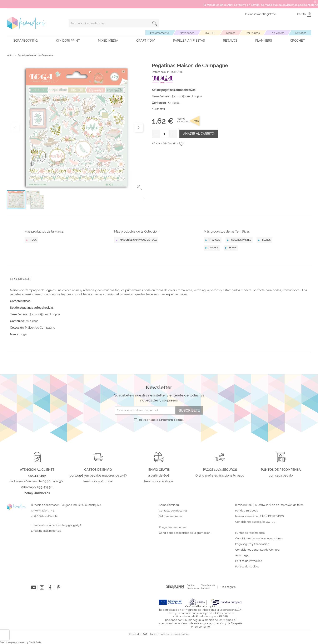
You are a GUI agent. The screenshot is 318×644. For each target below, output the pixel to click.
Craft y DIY (146, 41)
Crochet (297, 41)
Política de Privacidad (249, 561)
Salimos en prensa (171, 516)
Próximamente (160, 33)
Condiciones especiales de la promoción (185, 533)
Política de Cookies (247, 567)
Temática (301, 33)
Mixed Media (108, 41)
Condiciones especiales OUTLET (256, 522)
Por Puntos (253, 33)
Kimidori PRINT (68, 41)
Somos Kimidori (169, 505)
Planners (264, 41)
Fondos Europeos (247, 511)
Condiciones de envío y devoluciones (259, 539)
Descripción (20, 279)
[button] (139, 187)
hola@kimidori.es (50, 531)
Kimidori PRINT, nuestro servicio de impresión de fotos (269, 505)
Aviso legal (242, 555)
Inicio (9, 55)
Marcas (231, 33)
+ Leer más (158, 109)
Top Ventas (277, 33)
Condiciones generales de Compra (257, 550)
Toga (23, 334)
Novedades (187, 33)
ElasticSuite (35, 642)
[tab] (158, 279)
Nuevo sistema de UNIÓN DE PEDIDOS (260, 516)
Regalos (230, 41)
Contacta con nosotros (173, 511)
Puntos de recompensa (250, 533)
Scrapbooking (26, 41)
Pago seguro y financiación (252, 544)
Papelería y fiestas (189, 41)
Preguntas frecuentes (173, 527)
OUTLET (210, 33)
